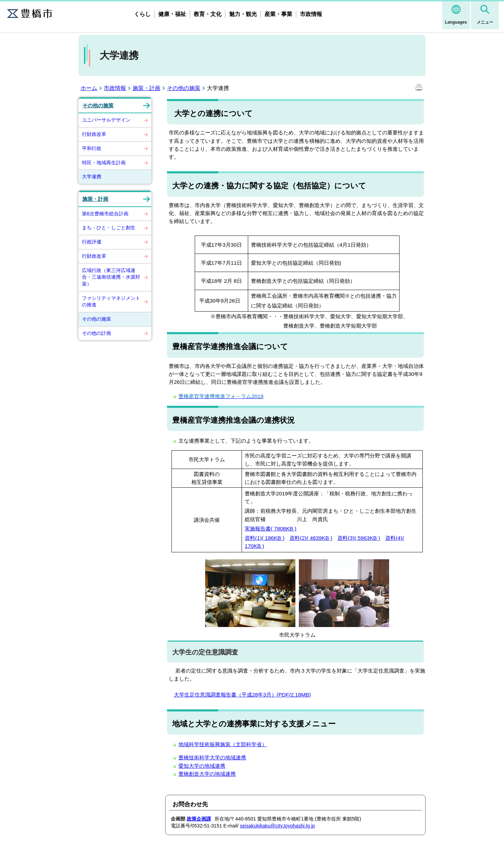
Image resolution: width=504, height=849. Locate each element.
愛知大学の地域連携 (202, 766)
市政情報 (311, 14)
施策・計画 (146, 88)
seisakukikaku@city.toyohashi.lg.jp (277, 826)
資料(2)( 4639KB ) (311, 538)
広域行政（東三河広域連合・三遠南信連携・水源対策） (111, 277)
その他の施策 (184, 88)
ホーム (89, 88)
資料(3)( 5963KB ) (359, 538)
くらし (142, 14)
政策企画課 (199, 819)
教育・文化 (208, 14)
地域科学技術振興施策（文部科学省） (223, 744)
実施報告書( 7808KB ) (271, 529)
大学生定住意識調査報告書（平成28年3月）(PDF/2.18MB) (242, 695)
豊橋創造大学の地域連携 (207, 774)
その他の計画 (96, 333)
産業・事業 (278, 14)
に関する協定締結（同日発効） (287, 306)
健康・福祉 (172, 14)
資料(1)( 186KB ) (264, 538)
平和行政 (92, 148)
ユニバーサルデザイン (106, 120)
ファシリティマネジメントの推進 (111, 302)
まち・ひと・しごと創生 (109, 228)
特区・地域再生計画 (104, 163)
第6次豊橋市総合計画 (105, 214)
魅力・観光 (243, 14)
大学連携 (92, 176)
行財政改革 (94, 134)
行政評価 (92, 242)
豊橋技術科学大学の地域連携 (212, 757)
